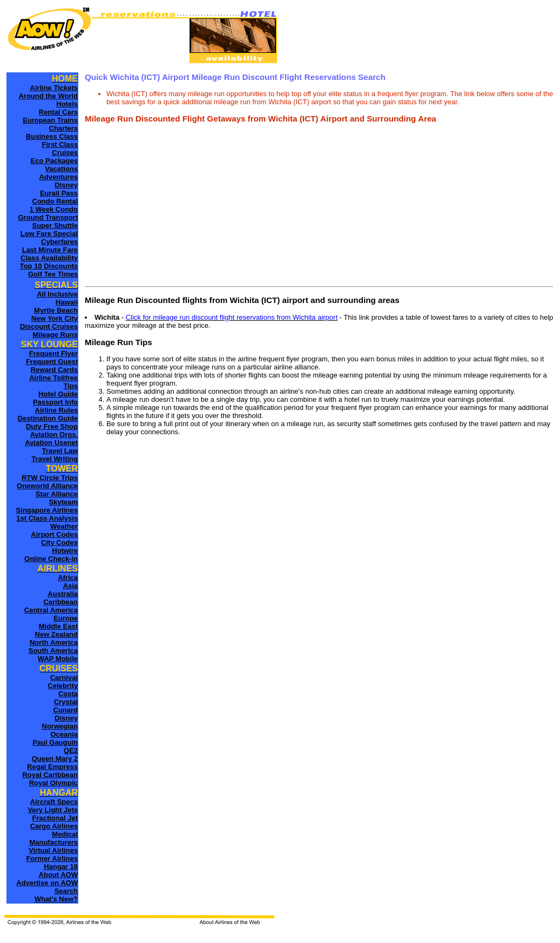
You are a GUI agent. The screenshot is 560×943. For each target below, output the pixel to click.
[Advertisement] (319, 207)
